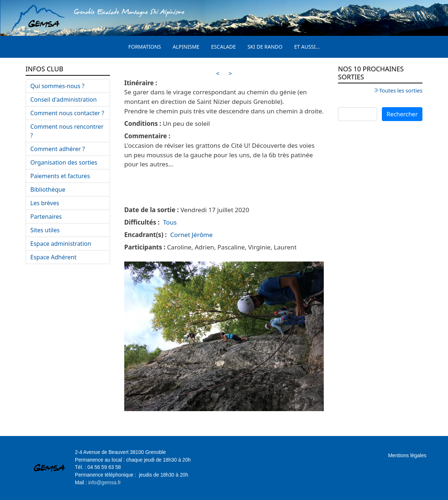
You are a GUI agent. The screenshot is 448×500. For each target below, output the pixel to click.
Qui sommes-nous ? (57, 86)
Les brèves (45, 203)
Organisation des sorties (64, 162)
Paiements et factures (60, 176)
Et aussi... (307, 47)
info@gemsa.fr (105, 483)
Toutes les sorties (401, 90)
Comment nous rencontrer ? (67, 131)
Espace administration (61, 244)
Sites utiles (45, 230)
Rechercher (402, 114)
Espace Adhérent (53, 257)
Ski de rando (265, 47)
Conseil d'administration (64, 99)
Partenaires (46, 217)
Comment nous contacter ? (67, 113)
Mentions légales (407, 455)
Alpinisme (186, 47)
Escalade (224, 47)
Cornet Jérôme (191, 235)
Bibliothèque (48, 189)
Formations (145, 47)
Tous (170, 222)
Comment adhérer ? (58, 149)
